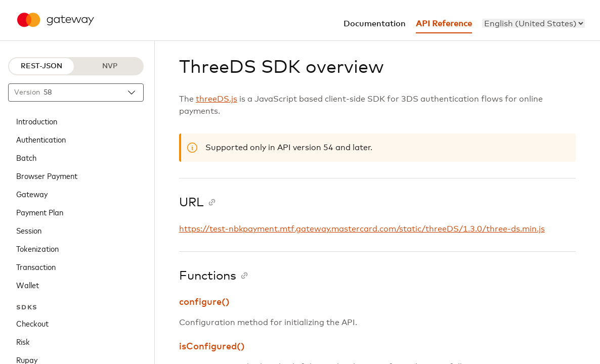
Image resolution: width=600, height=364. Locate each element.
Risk (23, 341)
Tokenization (37, 248)
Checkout (32, 323)
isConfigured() (212, 347)
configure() (204, 302)
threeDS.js (217, 99)
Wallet (28, 285)
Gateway (32, 194)
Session (29, 230)
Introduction (37, 121)
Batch (26, 157)
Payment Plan (40, 212)
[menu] (533, 23)
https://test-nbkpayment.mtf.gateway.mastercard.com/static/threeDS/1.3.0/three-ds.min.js (362, 229)
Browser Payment (47, 175)
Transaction (36, 266)
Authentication (41, 139)
